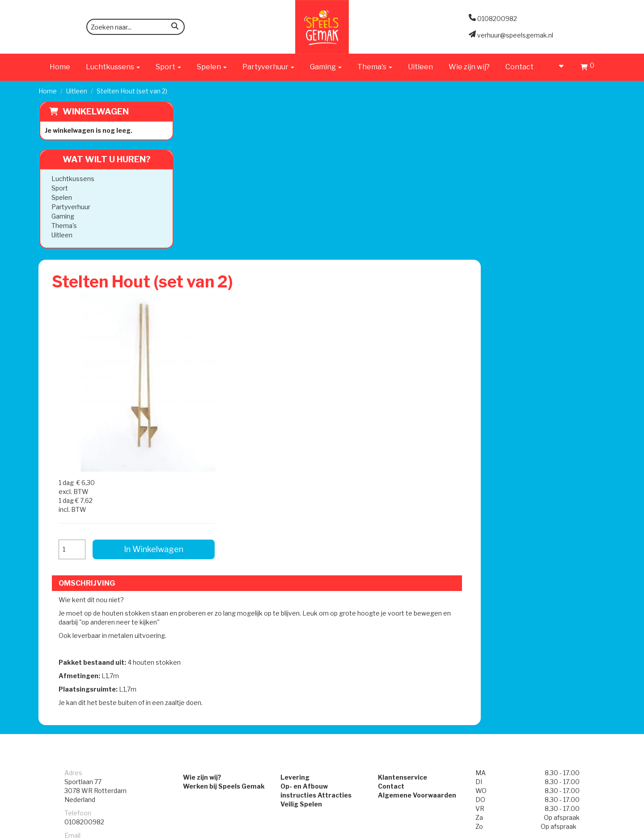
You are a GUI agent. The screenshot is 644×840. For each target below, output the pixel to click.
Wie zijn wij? (469, 67)
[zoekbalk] (136, 27)
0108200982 (84, 556)
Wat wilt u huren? (99, 159)
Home (60, 67)
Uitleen (420, 67)
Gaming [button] (326, 67)
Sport (59, 188)
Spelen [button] (212, 67)
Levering (291, 512)
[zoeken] (175, 27)
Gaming (62, 216)
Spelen (61, 197)
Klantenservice (407, 512)
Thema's (63, 226)
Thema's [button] (375, 67)
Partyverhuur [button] (268, 67)
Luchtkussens (72, 179)
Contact (519, 67)
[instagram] (597, 832)
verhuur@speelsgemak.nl (102, 579)
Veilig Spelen (297, 538)
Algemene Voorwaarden (421, 530)
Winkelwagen (95, 112)
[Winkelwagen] (587, 68)
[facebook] (581, 832)
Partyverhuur (70, 207)
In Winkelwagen (536, 209)
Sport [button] (168, 67)
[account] (557, 67)
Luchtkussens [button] (113, 67)
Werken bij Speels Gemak (211, 521)
